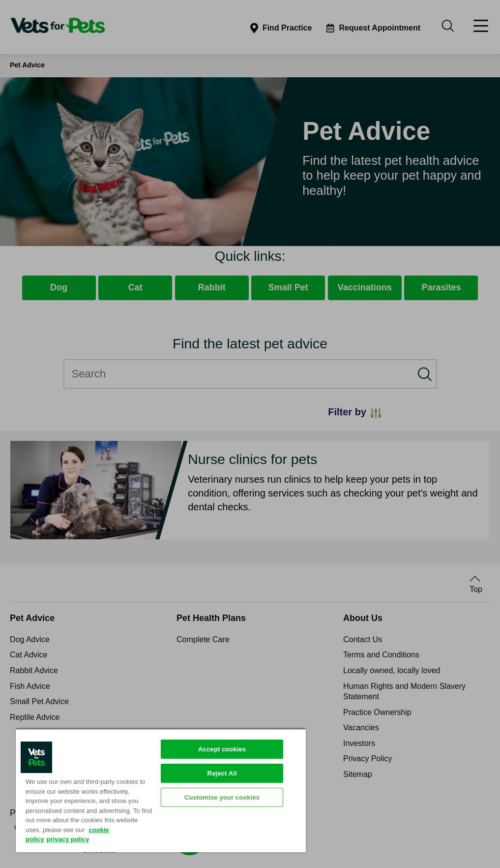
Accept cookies (222, 749)
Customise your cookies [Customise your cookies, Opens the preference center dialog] (222, 797)
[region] (161, 790)
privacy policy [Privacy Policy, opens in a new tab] (68, 839)
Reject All (222, 773)
